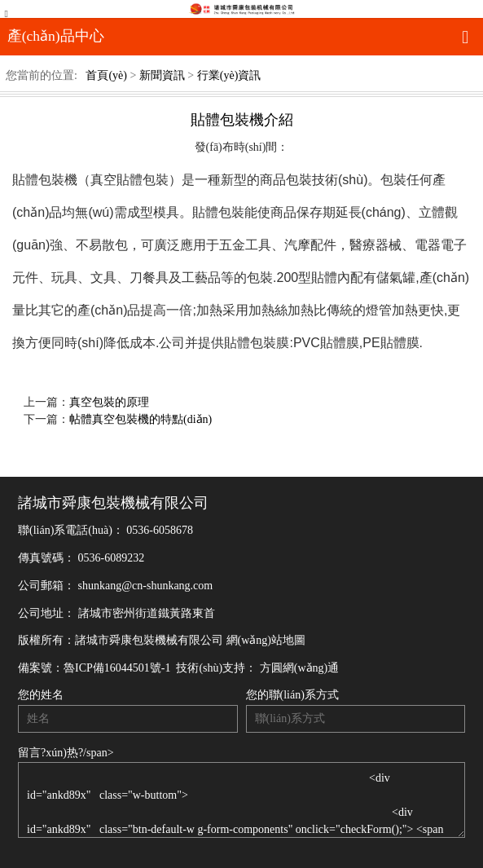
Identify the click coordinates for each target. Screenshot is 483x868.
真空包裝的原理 (109, 402)
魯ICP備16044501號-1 (117, 668)
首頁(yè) (106, 75)
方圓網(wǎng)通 (299, 668)
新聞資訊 (162, 75)
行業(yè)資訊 (229, 75)
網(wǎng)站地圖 (266, 640)
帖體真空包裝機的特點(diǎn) (141, 419)
